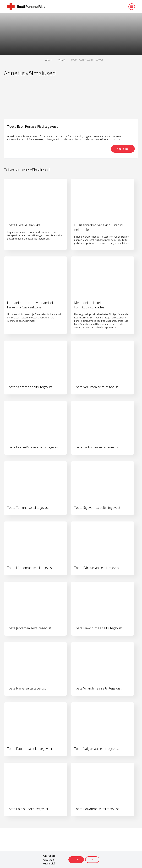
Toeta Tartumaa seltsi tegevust (97, 447)
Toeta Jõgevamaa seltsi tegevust (97, 508)
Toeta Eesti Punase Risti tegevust (33, 126)
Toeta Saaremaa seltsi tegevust (30, 387)
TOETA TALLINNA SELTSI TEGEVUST (87, 60)
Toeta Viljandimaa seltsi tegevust (98, 688)
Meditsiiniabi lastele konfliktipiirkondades (89, 305)
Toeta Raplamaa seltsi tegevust (30, 749)
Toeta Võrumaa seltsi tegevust (96, 387)
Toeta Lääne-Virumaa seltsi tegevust (33, 447)
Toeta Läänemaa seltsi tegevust (30, 568)
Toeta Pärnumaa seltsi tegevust (97, 568)
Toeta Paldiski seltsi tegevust (28, 809)
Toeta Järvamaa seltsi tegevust (29, 628)
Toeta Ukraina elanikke (24, 225)
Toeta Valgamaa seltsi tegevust (97, 749)
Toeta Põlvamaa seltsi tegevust (97, 809)
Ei (92, 860)
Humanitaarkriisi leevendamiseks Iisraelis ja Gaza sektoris (31, 305)
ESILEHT (49, 60)
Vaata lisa (123, 149)
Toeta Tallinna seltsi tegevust (28, 508)
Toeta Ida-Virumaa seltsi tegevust (98, 628)
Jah (76, 860)
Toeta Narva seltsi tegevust (27, 688)
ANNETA (62, 60)
